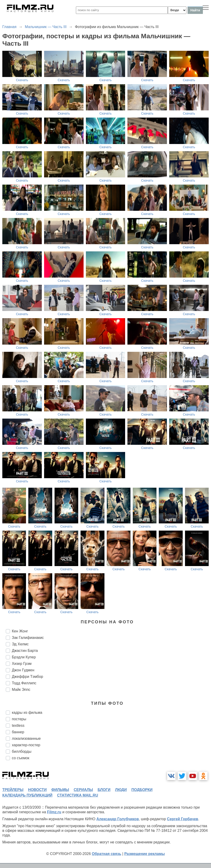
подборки (142, 790)
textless (18, 725)
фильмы (60, 790)
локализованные (26, 738)
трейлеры (13, 790)
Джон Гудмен (23, 670)
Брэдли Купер (24, 657)
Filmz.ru (54, 812)
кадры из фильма (27, 713)
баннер (18, 732)
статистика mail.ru (78, 795)
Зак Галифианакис (28, 638)
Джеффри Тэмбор (28, 677)
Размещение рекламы (144, 854)
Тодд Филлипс (24, 683)
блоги (104, 790)
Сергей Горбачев (182, 819)
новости (37, 790)
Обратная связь (107, 854)
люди (121, 790)
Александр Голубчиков (118, 819)
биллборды (22, 751)
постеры (19, 719)
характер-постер (26, 745)
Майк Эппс (21, 690)
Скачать (22, 80)
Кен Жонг (20, 631)
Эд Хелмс (20, 644)
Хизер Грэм (22, 664)
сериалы (83, 790)
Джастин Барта (25, 651)
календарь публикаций (27, 795)
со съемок (21, 758)
